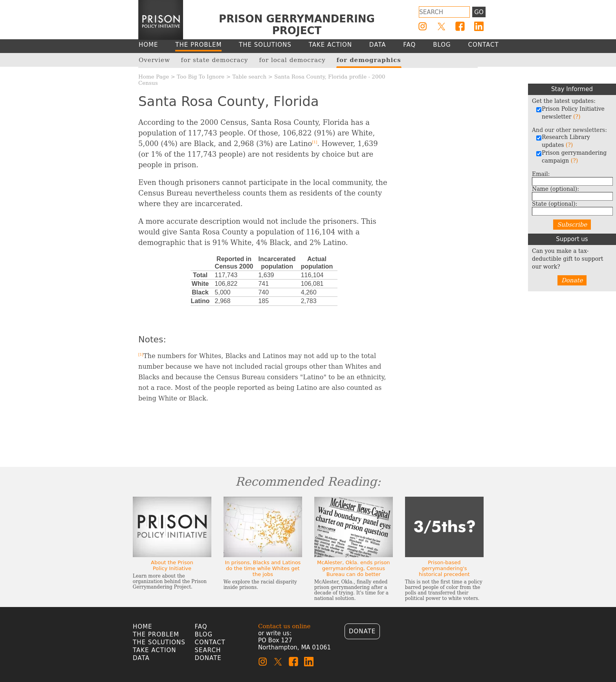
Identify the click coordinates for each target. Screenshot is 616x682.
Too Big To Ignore (201, 77)
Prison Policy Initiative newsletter (570, 113)
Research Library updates (563, 141)
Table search (249, 77)
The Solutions (159, 642)
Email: (541, 174)
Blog (204, 634)
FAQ (201, 627)
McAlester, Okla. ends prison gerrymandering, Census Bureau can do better (354, 568)
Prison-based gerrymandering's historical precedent (444, 568)
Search (208, 650)
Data (141, 658)
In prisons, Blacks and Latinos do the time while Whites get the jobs (263, 568)
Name (555, 189)
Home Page (154, 77)
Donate (572, 280)
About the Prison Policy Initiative (172, 565)
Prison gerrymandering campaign (571, 157)
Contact (210, 642)
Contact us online (284, 626)
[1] (314, 142)
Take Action (154, 650)
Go (479, 12)
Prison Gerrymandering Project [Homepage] (297, 25)
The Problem (156, 634)
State (555, 204)
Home (143, 627)
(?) (577, 117)
